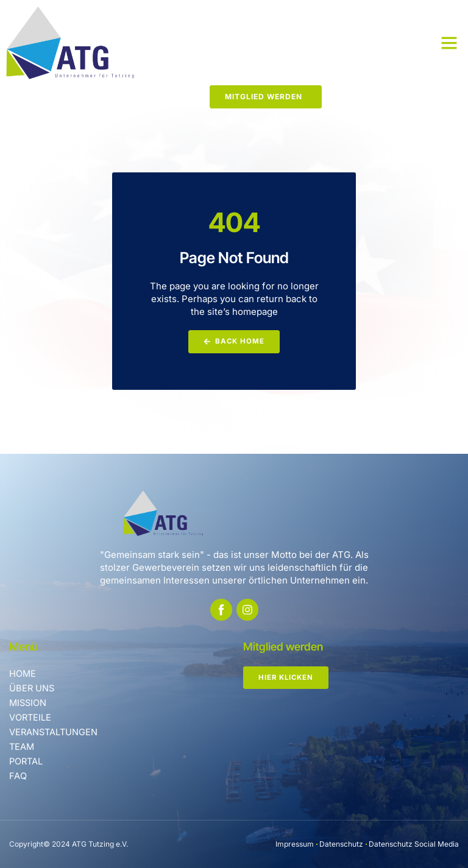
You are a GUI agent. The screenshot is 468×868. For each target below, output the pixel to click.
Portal (27, 761)
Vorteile (30, 717)
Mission (29, 703)
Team (22, 746)
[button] (449, 43)
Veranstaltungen (55, 732)
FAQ (18, 776)
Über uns (32, 688)
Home (23, 673)
